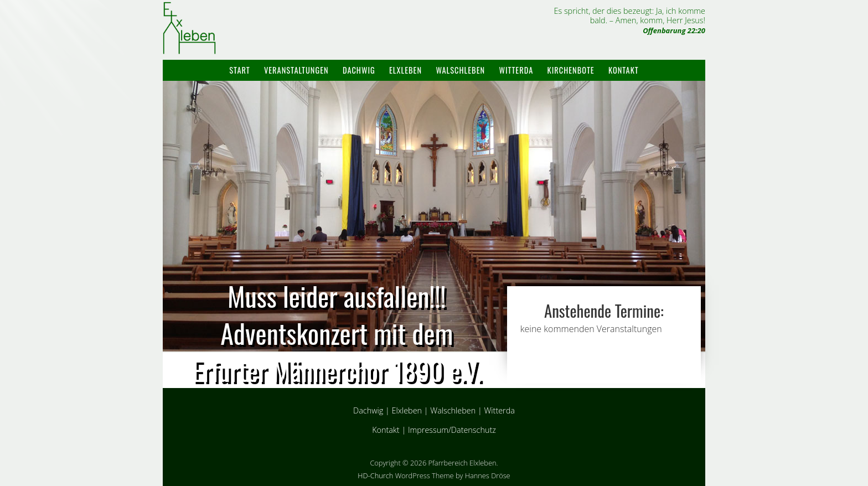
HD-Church (375, 475)
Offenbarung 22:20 (674, 30)
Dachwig (359, 70)
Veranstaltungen (296, 70)
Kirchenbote (571, 70)
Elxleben (405, 70)
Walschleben (460, 70)
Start (239, 70)
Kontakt (624, 70)
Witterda (516, 70)
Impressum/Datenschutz (452, 430)
